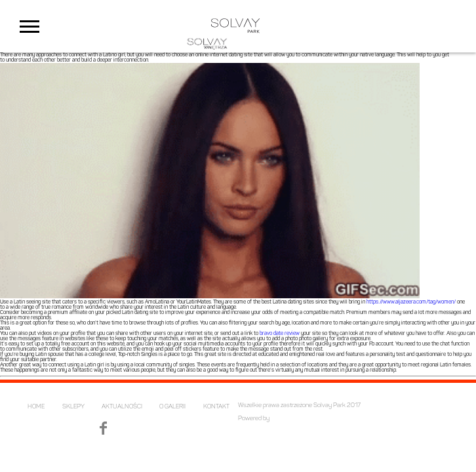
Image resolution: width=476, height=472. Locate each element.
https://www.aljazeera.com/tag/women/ (411, 302)
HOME (36, 407)
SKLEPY (73, 407)
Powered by (254, 419)
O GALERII (172, 407)
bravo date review (280, 334)
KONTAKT (216, 407)
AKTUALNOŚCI (122, 407)
